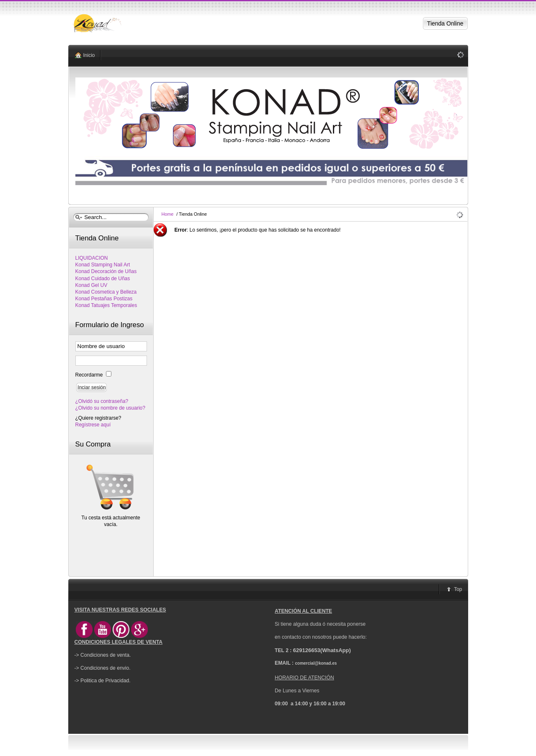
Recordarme (90, 375)
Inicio (89, 55)
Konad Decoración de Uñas (106, 271)
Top (458, 589)
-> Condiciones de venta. (103, 655)
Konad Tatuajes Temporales (106, 305)
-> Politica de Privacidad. (103, 681)
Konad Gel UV (91, 285)
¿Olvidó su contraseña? (102, 401)
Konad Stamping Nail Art (103, 265)
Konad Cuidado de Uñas (103, 279)
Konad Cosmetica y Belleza (106, 292)
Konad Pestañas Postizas (104, 299)
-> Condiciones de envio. (103, 668)
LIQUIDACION (92, 258)
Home (168, 214)
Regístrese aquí (93, 425)
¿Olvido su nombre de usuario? (110, 408)
